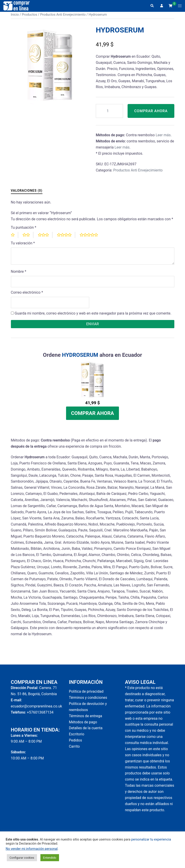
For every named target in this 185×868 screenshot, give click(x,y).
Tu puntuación (24, 230)
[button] (152, 6)
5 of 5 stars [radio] (91, 238)
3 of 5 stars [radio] (45, 238)
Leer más (163, 138)
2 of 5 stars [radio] (28, 238)
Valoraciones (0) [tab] (27, 193)
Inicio (15, 15)
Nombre (19, 274)
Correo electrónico (27, 295)
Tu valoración (23, 246)
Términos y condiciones (88, 701)
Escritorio (76, 737)
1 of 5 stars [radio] (15, 238)
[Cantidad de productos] (109, 111)
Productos (29, 15)
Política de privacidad (86, 694)
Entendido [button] (50, 858)
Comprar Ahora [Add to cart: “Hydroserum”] (92, 416)
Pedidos (75, 743)
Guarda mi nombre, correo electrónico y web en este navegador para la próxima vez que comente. (93, 316)
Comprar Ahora (151, 112)
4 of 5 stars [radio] (66, 238)
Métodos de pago (83, 725)
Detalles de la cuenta (86, 731)
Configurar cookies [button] (22, 858)
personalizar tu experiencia (151, 839)
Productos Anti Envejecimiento (63, 15)
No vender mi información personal (32, 849)
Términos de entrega (85, 719)
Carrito (74, 749)
